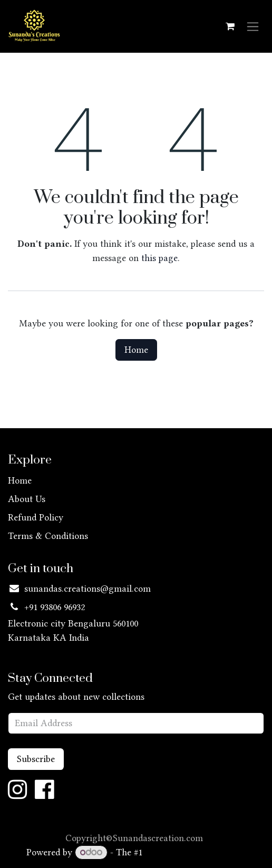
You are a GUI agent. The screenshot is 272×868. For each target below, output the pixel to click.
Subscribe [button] (36, 759)
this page (159, 258)
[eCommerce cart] (230, 26)
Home (136, 350)
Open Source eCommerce (195, 852)
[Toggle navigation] (253, 27)
